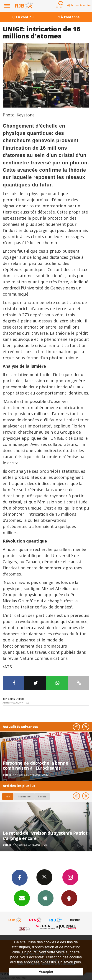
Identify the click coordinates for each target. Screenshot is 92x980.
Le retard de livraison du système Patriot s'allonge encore (45, 836)
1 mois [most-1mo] (42, 796)
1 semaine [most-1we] (24, 796)
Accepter (46, 972)
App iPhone (46, 898)
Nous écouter (81, 5)
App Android (69, 898)
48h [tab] (8, 796)
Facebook (20, 877)
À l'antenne (69, 17)
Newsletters (22, 898)
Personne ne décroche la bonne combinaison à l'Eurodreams (35, 765)
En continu (23, 17)
